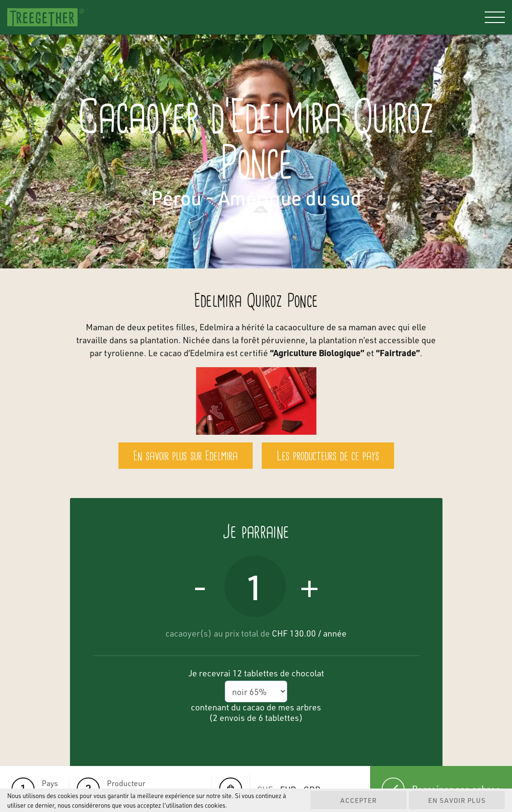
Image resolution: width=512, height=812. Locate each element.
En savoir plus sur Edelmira (186, 457)
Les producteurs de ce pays (328, 457)
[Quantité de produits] (255, 586)
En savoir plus (457, 800)
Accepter (359, 800)
